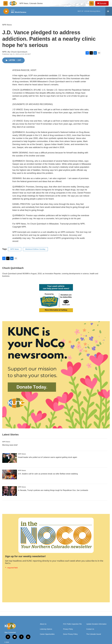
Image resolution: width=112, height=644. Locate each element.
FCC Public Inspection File (72, 624)
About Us (43, 624)
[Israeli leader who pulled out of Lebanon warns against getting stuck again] (10, 458)
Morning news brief (10, 445)
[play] (6, 11)
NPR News (7, 25)
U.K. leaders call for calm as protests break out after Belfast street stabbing (48, 474)
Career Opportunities (47, 634)
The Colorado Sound (94, 634)
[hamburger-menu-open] (6, 3)
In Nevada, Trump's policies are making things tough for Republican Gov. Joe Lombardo (53, 490)
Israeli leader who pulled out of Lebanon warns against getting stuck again (48, 457)
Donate (103, 3)
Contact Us (90, 629)
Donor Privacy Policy (70, 634)
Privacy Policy (68, 629)
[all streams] (109, 11)
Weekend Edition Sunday (35, 249)
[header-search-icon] (92, 3)
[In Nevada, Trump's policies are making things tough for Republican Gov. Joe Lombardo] (10, 491)
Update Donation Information (96, 624)
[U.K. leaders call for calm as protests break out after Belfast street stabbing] (10, 474)
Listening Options (46, 629)
